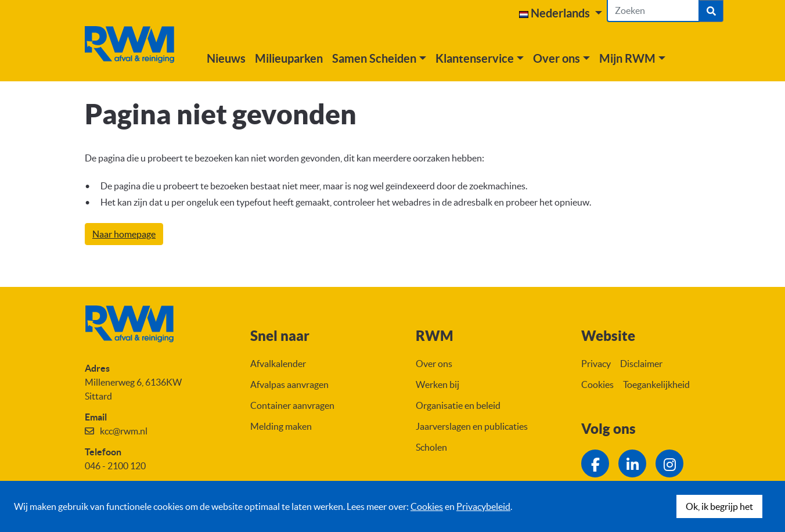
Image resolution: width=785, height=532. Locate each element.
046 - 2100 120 (115, 466)
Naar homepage (124, 234)
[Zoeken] (653, 11)
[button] (561, 13)
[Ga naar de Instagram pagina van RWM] (669, 463)
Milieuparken (303, 58)
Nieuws (240, 58)
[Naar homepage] (136, 45)
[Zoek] (711, 11)
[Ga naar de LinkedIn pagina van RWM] (632, 463)
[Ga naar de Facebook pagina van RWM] (595, 463)
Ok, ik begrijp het (719, 506)
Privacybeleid (483, 506)
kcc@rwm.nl (124, 431)
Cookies (427, 506)
